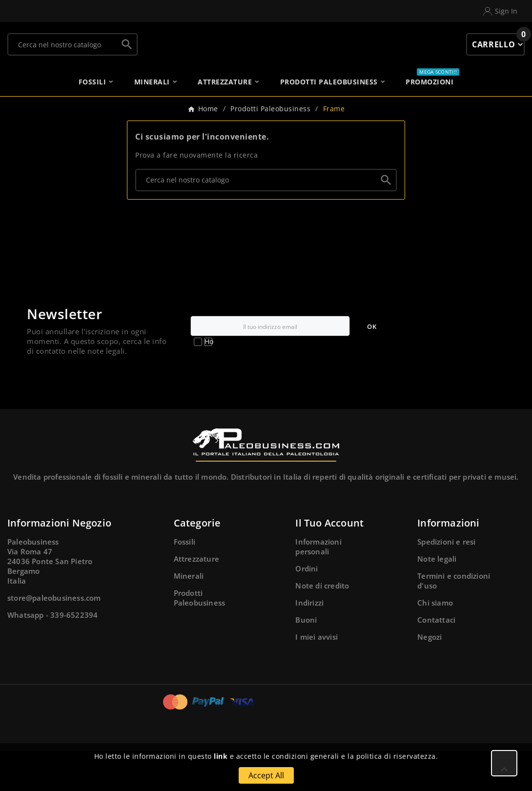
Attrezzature (196, 599)
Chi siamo (435, 643)
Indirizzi (309, 643)
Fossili (184, 582)
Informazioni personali (318, 587)
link (221, 756)
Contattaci (436, 660)
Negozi (430, 677)
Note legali (437, 599)
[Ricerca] (63, 50)
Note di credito (322, 626)
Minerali (189, 616)
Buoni (306, 660)
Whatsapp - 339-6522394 (52, 655)
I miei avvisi (317, 677)
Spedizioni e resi (446, 582)
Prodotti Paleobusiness (200, 638)
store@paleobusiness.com (54, 638)
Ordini (307, 608)
